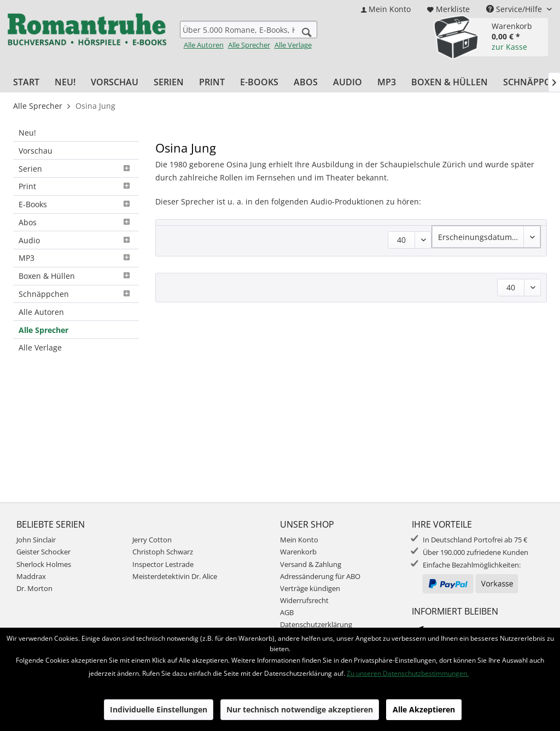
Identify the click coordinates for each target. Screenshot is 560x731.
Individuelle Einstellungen (159, 709)
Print (76, 186)
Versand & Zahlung (311, 564)
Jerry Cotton (152, 540)
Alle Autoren (204, 45)
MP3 (76, 258)
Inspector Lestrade (163, 564)
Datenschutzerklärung (316, 624)
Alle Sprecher (249, 45)
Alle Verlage (293, 45)
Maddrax (31, 576)
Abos (76, 222)
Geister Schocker (43, 552)
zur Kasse (509, 47)
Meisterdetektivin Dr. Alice (175, 576)
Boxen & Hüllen (76, 276)
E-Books (76, 204)
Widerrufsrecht (304, 600)
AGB (287, 612)
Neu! (27, 133)
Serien (76, 169)
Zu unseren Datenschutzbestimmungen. (408, 673)
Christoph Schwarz (163, 552)
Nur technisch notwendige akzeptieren (300, 709)
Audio (76, 240)
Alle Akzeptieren (424, 709)
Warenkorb (298, 552)
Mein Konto (299, 540)
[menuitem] (386, 9)
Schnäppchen (76, 294)
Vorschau (36, 151)
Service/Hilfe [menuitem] (515, 9)
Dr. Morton (34, 588)
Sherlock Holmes (44, 564)
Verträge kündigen (310, 588)
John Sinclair (36, 540)
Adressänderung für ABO (320, 576)
